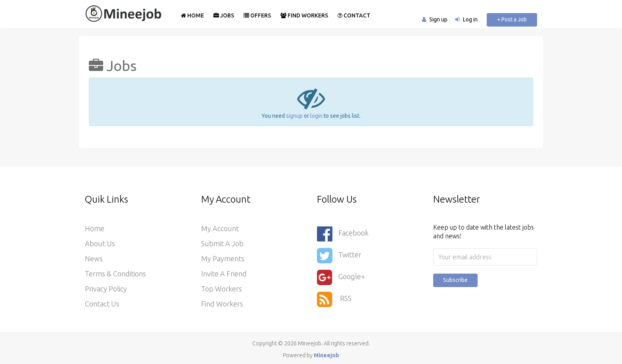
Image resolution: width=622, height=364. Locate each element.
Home (192, 15)
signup (294, 116)
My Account (220, 228)
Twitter (339, 256)
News (94, 259)
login (316, 116)
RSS (334, 299)
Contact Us (102, 304)
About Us (100, 243)
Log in (470, 19)
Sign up (438, 19)
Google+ (341, 277)
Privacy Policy (106, 289)
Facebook (343, 234)
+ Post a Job (512, 19)
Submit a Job (222, 243)
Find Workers (304, 15)
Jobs (224, 15)
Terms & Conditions (115, 274)
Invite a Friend (224, 274)
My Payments (223, 259)
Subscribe (455, 280)
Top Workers (222, 289)
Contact (354, 15)
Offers (257, 15)
